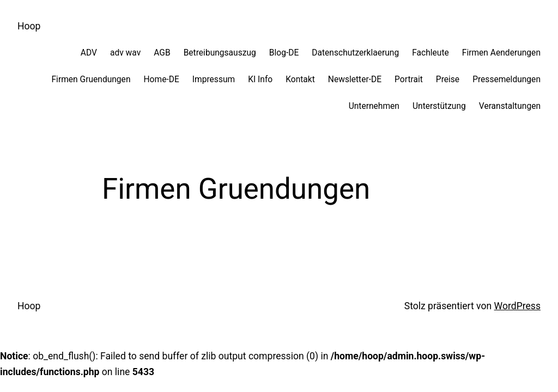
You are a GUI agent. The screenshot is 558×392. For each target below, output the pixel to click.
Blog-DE (284, 53)
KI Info (260, 79)
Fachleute (430, 53)
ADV (89, 53)
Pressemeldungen (507, 79)
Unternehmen (374, 106)
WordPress (517, 306)
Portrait (409, 79)
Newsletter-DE (355, 79)
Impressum (214, 79)
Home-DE (161, 79)
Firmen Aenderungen (501, 53)
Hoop (29, 26)
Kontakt (300, 79)
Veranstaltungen (510, 106)
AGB (162, 53)
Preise (448, 79)
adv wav (125, 53)
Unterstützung (439, 106)
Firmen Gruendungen (91, 79)
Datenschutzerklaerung (355, 53)
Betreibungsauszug (220, 53)
